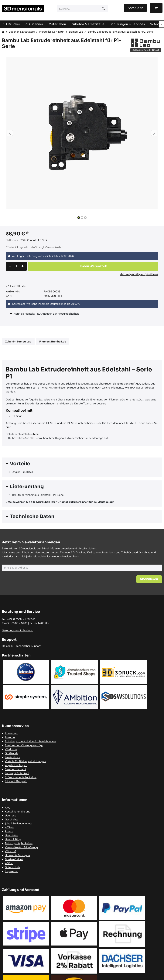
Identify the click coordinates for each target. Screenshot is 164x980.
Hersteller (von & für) (52, 32)
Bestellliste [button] (16, 286)
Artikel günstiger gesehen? (139, 274)
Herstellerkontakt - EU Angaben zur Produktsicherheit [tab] (47, 314)
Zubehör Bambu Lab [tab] (18, 342)
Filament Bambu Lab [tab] (53, 342)
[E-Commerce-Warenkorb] (156, 8)
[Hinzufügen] (23, 266)
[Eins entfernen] (10, 266)
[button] (10, 133)
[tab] (82, 464)
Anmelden (135, 8)
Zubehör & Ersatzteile (22, 32)
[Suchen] (103, 9)
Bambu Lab (76, 32)
